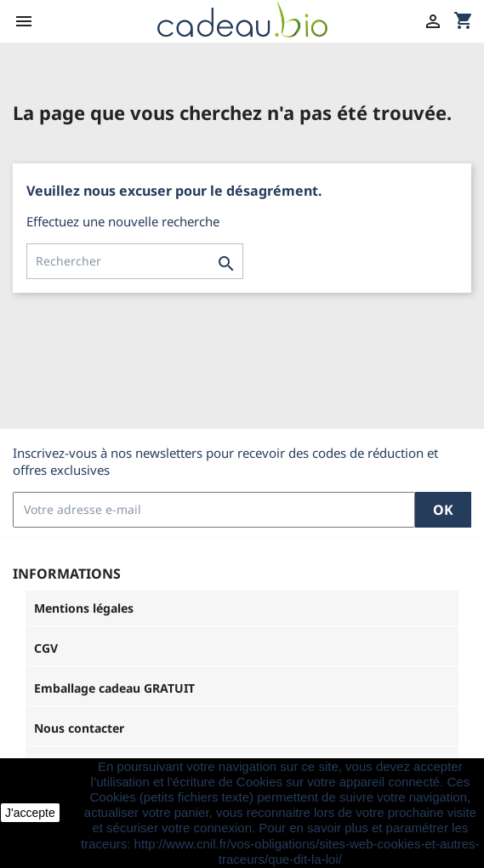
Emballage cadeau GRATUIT (114, 688)
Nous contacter (79, 728)
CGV (46, 648)
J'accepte (30, 813)
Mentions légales (84, 608)
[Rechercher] (135, 261)
